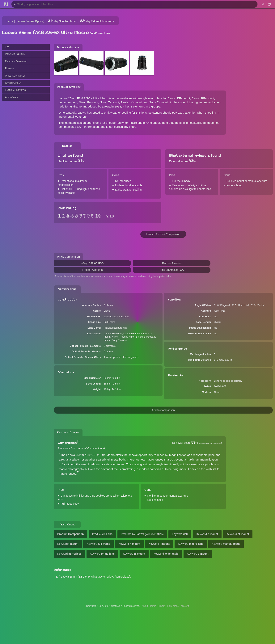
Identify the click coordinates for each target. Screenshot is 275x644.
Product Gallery (15, 54)
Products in (102, 534)
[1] (79, 442)
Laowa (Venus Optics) (30, 21)
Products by (142, 534)
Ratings (9, 68)
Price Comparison (15, 76)
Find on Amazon (172, 263)
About (145, 606)
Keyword (180, 534)
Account (185, 606)
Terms (153, 606)
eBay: (93, 263)
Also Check (12, 97)
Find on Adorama (93, 270)
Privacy (162, 606)
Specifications (13, 83)
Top (7, 47)
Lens (10, 21)
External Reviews (15, 90)
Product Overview (16, 61)
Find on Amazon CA (172, 270)
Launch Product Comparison (163, 234)
